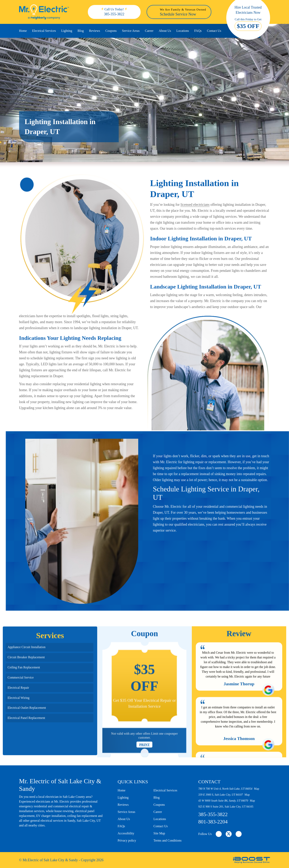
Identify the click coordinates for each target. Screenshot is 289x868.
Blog (81, 31)
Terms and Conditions (168, 840)
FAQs (198, 31)
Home (23, 31)
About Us (165, 31)
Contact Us (214, 31)
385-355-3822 (114, 14)
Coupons (111, 31)
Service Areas (131, 31)
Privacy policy (127, 840)
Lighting (67, 31)
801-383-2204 (213, 822)
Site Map (159, 833)
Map (257, 789)
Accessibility (126, 833)
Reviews (95, 31)
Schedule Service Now (178, 14)
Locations (183, 31)
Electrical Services (44, 31)
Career (149, 31)
